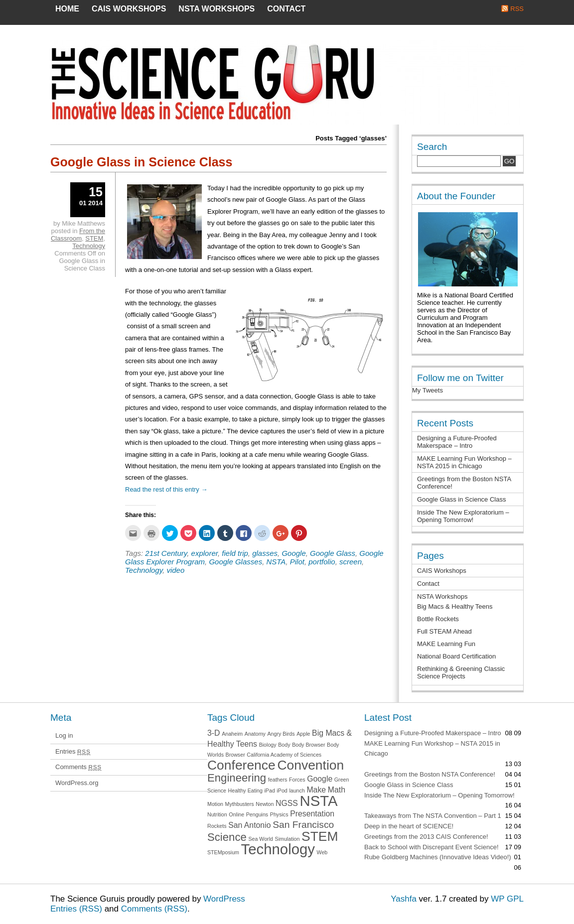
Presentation (312, 814)
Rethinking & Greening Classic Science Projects (461, 672)
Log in (64, 735)
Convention (310, 765)
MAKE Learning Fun (446, 644)
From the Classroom (78, 235)
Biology (268, 745)
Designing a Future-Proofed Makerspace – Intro (457, 442)
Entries (73, 751)
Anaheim (232, 734)
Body (284, 745)
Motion (215, 804)
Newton (265, 804)
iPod (282, 791)
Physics (279, 814)
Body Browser (308, 745)
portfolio (322, 562)
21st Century (166, 553)
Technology (144, 570)
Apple (303, 734)
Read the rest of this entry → (166, 489)
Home (67, 9)
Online (236, 814)
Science (227, 837)
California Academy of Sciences (284, 755)
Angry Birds (281, 734)
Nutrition (217, 814)
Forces (297, 780)
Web (322, 852)
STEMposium (223, 852)
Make (316, 790)
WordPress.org (77, 783)
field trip (235, 553)
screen (351, 562)
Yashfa (404, 899)
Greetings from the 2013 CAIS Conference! (426, 837)
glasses (265, 553)
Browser (235, 755)
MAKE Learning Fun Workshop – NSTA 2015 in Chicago (464, 462)
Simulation (287, 839)
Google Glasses (235, 562)
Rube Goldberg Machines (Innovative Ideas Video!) (438, 857)
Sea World (261, 839)
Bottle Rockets (438, 619)
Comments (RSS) (154, 909)
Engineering (237, 778)
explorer (205, 553)
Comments (78, 767)
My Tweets (428, 390)
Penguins (257, 814)
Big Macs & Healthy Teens (455, 606)
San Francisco (303, 825)
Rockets (217, 826)
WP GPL (507, 899)
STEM (94, 238)
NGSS (287, 803)
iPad (269, 791)
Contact (286, 9)
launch (297, 791)
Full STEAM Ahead (444, 631)
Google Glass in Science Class (141, 162)
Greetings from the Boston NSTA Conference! (430, 774)
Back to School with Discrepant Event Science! (431, 847)
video (175, 570)
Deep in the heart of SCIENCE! (409, 826)
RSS (517, 9)
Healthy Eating (245, 791)
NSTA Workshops (216, 9)
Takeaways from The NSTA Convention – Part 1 (433, 816)
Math (337, 790)
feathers (278, 780)
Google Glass (333, 553)
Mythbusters (240, 804)
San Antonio (249, 825)
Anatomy (255, 734)
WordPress (224, 899)
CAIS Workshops (129, 9)
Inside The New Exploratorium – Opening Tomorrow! (463, 516)
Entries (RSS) (76, 909)
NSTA (276, 562)
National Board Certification (456, 656)
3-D (214, 733)
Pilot (297, 562)
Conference (241, 765)
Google (293, 553)
